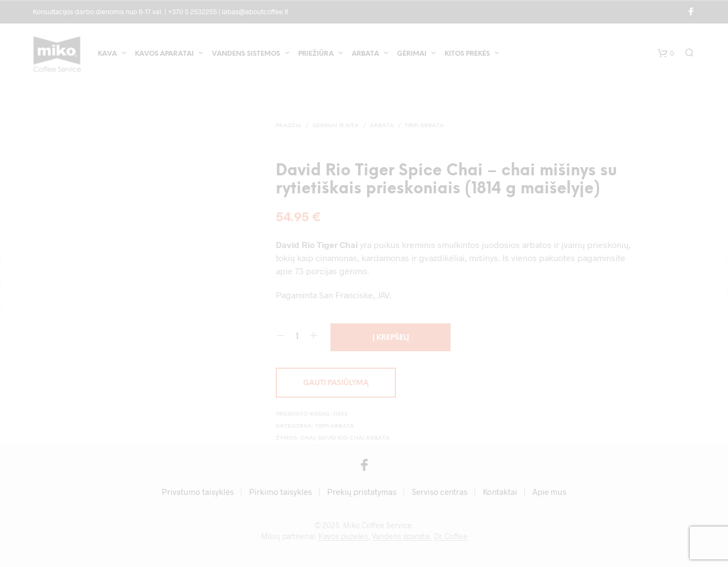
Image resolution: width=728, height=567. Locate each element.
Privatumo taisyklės (198, 492)
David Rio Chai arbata (354, 438)
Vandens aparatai (401, 536)
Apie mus (549, 492)
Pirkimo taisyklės (280, 492)
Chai (308, 438)
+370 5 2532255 (192, 11)
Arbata (365, 54)
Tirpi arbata (424, 126)
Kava (107, 54)
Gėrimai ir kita (336, 126)
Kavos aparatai (164, 54)
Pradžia (289, 126)
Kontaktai (500, 492)
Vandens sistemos (246, 54)
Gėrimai (412, 54)
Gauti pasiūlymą (336, 383)
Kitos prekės (467, 54)
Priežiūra (316, 54)
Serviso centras (440, 492)
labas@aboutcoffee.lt (255, 11)
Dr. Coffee (451, 536)
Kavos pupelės (343, 536)
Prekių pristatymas (362, 492)
